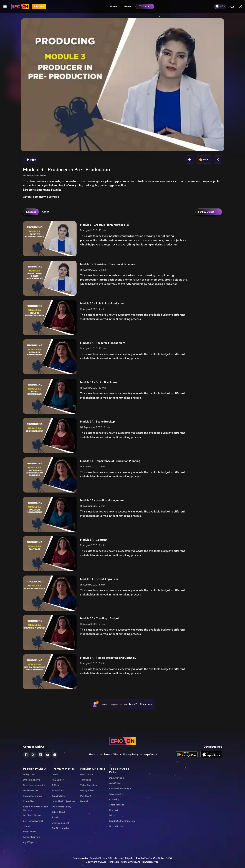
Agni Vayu (28, 704)
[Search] (232, 6)
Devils (55, 636)
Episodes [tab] (31, 74)
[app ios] (211, 616)
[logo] (123, 602)
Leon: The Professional (63, 663)
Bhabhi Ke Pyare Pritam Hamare (36, 670)
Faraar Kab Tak (31, 698)
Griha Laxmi (87, 636)
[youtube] (48, 616)
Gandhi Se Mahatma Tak (122, 682)
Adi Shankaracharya (120, 650)
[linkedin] (40, 616)
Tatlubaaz (86, 641)
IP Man (55, 647)
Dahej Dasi (29, 636)
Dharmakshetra (32, 641)
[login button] (241, 6)
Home (113, 6)
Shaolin (55, 679)
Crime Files (29, 663)
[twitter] (33, 616)
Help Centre (150, 616)
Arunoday (114, 661)
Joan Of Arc (58, 652)
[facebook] (26, 616)
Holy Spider (58, 641)
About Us (93, 616)
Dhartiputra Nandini (34, 647)
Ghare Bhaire (116, 688)
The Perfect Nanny (61, 668)
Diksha (113, 677)
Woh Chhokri (116, 645)
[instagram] (55, 616)
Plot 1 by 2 (86, 657)
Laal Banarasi (30, 652)
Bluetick (84, 663)
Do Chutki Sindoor (32, 677)
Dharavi (113, 672)
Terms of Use (111, 616)
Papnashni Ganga (32, 657)
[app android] (188, 616)
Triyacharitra (116, 655)
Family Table (87, 652)
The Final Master (60, 690)
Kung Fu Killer (59, 657)
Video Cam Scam (89, 647)
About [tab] (45, 73)
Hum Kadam (30, 693)
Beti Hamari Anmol (33, 682)
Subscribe (39, 6)
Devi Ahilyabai (117, 639)
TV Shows (145, 6)
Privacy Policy (131, 616)
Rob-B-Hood (58, 673)
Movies (128, 6)
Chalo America (117, 666)
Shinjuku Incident (60, 684)
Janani (26, 688)
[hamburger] (5, 6)
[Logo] (20, 6)
